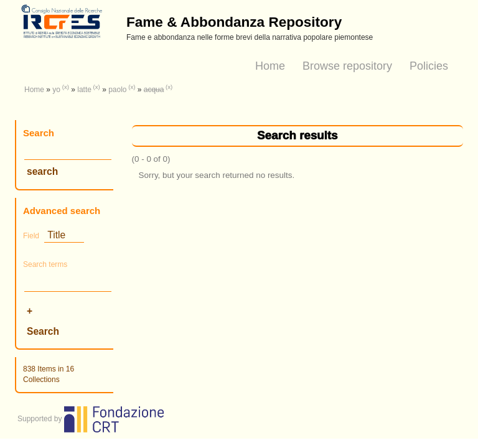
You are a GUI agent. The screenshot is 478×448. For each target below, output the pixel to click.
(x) (66, 87)
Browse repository (347, 66)
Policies (429, 66)
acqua (154, 90)
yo (56, 90)
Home (270, 66)
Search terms (45, 264)
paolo (117, 90)
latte (84, 90)
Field (31, 236)
